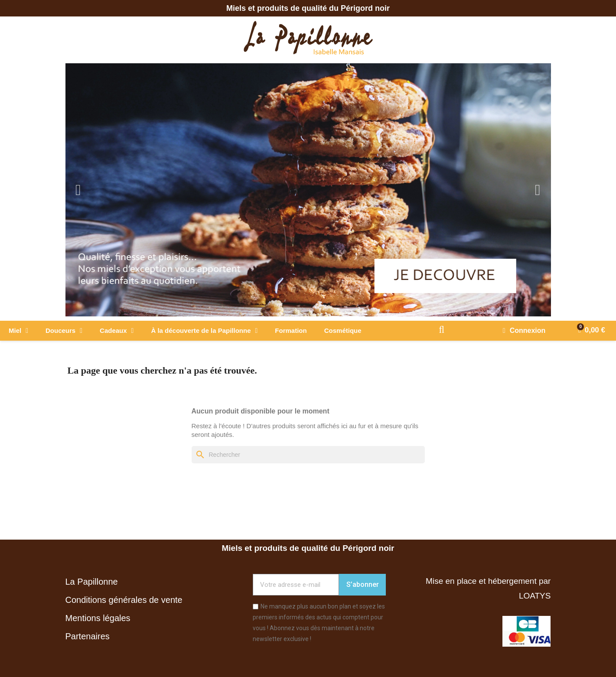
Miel (18, 331)
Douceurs (64, 331)
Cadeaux (117, 331)
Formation (291, 330)
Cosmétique (343, 330)
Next (538, 190)
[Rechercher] (308, 455)
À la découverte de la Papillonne (204, 331)
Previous (78, 190)
